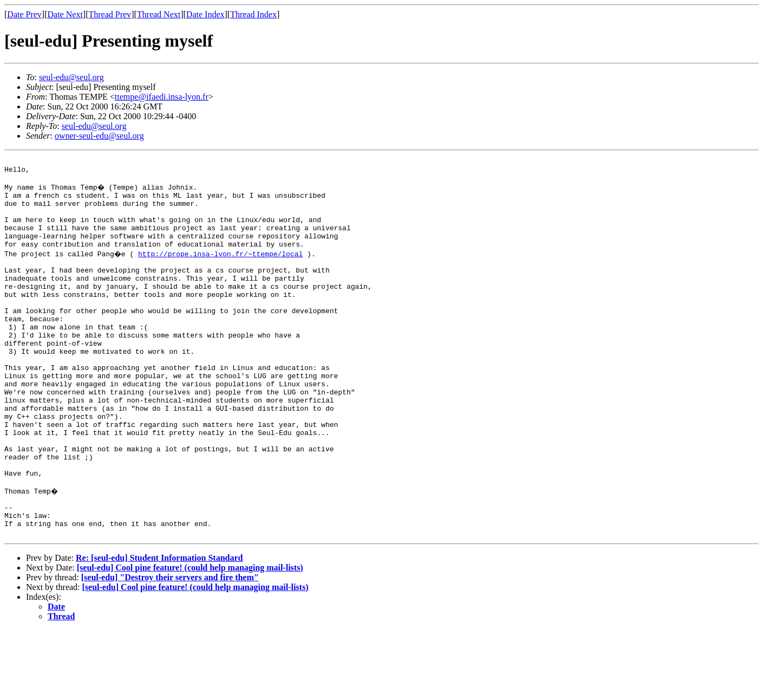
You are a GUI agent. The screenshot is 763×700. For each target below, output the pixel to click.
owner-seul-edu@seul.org (99, 136)
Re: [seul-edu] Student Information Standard (159, 628)
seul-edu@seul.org (71, 77)
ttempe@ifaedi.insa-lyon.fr (162, 97)
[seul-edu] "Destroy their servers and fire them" (170, 647)
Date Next (65, 14)
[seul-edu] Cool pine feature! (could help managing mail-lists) (190, 637)
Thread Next (159, 14)
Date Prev (24, 14)
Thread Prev (110, 14)
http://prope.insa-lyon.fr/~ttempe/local (222, 270)
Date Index (206, 14)
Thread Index (253, 14)
